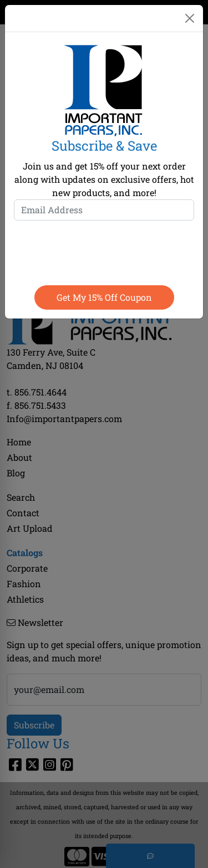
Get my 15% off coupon (104, 297)
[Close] (190, 18)
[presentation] (104, 250)
